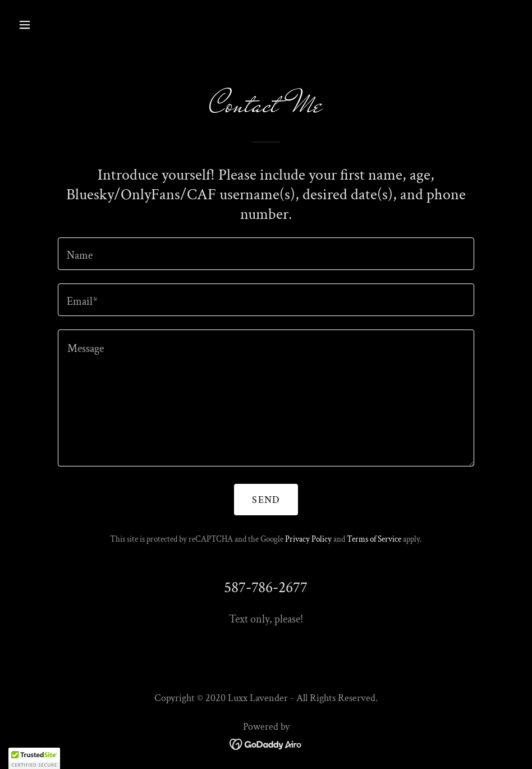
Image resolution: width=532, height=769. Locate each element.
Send (266, 500)
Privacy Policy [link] (308, 539)
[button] (72, 25)
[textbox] (266, 254)
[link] (266, 744)
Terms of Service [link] (374, 539)
